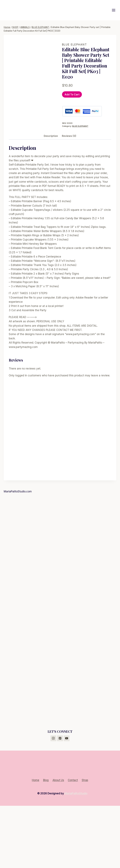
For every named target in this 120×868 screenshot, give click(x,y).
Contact (73, 843)
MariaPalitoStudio (76, 856)
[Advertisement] (60, 582)
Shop (85, 843)
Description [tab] (51, 198)
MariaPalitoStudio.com (18, 554)
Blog (46, 843)
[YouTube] (67, 801)
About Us (58, 843)
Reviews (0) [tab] (69, 198)
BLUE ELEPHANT (74, 45)
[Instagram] (53, 801)
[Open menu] (115, 10)
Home (36, 843)
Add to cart (72, 94)
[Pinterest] (60, 801)
